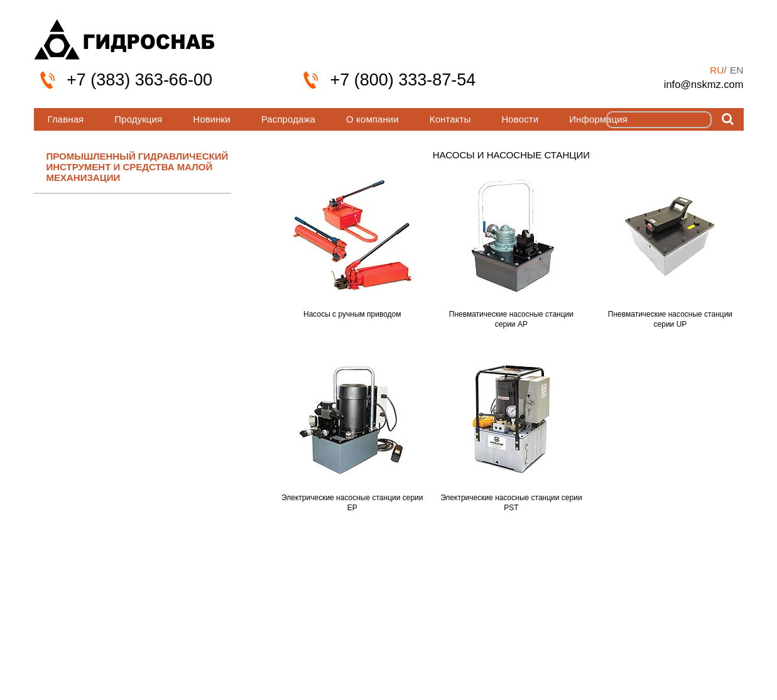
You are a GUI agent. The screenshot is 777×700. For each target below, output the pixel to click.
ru (717, 70)
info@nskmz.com (704, 84)
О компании (372, 119)
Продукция (138, 119)
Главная (66, 119)
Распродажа (288, 119)
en (737, 70)
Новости (520, 119)
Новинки (211, 119)
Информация (598, 119)
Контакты (450, 119)
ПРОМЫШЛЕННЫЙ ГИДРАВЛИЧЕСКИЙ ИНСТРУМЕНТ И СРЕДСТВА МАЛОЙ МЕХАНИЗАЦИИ (138, 167)
